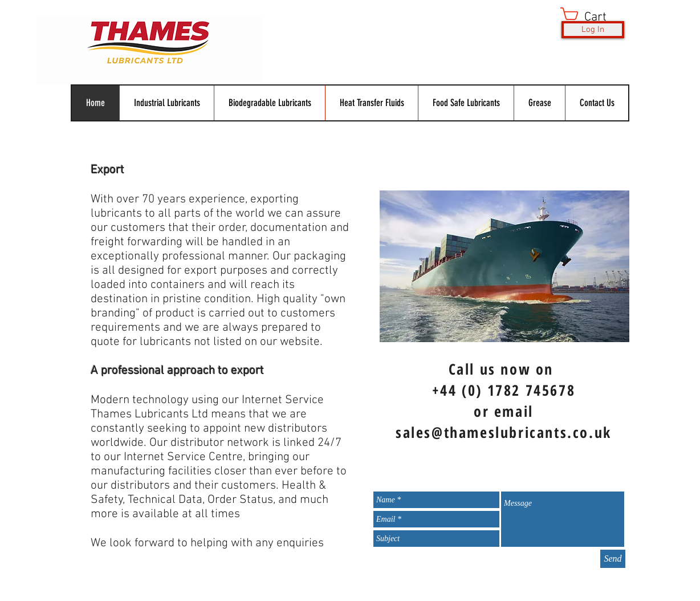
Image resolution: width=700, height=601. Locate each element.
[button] (593, 16)
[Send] (613, 559)
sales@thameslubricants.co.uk (504, 432)
